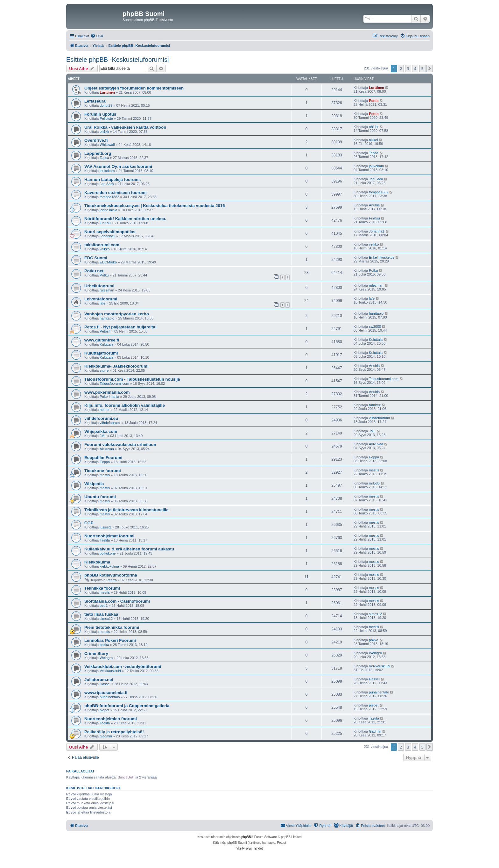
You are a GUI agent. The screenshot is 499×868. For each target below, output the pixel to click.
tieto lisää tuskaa (101, 614)
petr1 (104, 606)
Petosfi (105, 331)
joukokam (107, 171)
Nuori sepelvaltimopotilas (110, 232)
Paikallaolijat (80, 771)
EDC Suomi (96, 258)
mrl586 (374, 483)
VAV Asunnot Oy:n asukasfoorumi (118, 166)
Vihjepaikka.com (101, 431)
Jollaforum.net (99, 680)
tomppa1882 (109, 197)
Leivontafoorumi (101, 299)
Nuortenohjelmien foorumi (111, 719)
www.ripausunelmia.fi (106, 693)
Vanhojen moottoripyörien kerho (117, 314)
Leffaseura (95, 101)
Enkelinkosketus (382, 257)
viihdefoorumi (110, 423)
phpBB (246, 837)
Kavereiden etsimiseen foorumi (116, 193)
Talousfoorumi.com (114, 384)
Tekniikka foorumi (102, 588)
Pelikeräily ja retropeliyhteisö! (114, 732)
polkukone (108, 553)
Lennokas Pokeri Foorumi (110, 640)
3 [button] (408, 68)
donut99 (106, 105)
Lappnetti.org (98, 153)
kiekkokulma (109, 566)
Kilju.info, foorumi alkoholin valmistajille (125, 405)
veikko (105, 249)
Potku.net (94, 271)
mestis (105, 475)
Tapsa (104, 158)
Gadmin (106, 736)
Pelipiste (106, 118)
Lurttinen (107, 92)
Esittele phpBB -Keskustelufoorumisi (117, 60)
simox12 (106, 619)
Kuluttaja (106, 344)
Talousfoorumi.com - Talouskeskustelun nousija (132, 379)
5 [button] (422, 68)
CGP (89, 523)
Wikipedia (94, 484)
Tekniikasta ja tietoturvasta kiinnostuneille (126, 510)
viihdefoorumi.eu (101, 418)
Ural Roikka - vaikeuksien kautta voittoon (125, 127)
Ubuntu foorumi (100, 497)
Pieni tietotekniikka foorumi (112, 627)
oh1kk (104, 132)
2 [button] (401, 68)
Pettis (374, 101)
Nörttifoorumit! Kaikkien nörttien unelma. (125, 219)
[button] (430, 68)
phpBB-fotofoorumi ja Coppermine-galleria (127, 706)
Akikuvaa (107, 449)
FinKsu (105, 223)
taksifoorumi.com (102, 245)
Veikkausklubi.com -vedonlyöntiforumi (123, 667)
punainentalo (110, 697)
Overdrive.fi (96, 140)
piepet (104, 710)
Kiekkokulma (97, 562)
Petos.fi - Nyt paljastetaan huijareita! (120, 327)
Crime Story (96, 653)
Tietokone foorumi (103, 471)
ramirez (375, 405)
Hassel (105, 684)
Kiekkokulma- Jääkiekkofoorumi (116, 366)
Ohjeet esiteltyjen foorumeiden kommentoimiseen (134, 88)
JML (103, 436)
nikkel (373, 140)
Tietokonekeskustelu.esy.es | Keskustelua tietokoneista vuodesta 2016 (155, 206)
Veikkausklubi (110, 671)
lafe (102, 303)
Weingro (106, 658)
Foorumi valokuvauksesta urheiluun (120, 445)
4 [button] (415, 68)
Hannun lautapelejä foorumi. (112, 179)
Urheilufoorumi (99, 286)
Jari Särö (107, 184)
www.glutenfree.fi (102, 340)
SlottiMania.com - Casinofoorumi (117, 601)
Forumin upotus (100, 114)
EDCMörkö (108, 262)
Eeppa (105, 462)
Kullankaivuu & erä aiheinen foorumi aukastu (129, 549)
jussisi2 (105, 527)
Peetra (111, 580)
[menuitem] (97, 36)
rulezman (107, 290)
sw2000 (375, 326)
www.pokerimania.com (107, 392)
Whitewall (107, 145)
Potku (104, 275)
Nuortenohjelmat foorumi (109, 536)
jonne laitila (108, 210)
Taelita (105, 540)
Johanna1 (107, 236)
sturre (104, 370)
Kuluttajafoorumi (101, 353)
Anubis (374, 205)
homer (105, 410)
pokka (104, 645)
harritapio (107, 318)
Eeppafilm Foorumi (103, 458)
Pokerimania (109, 397)
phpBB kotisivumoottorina (111, 575)
